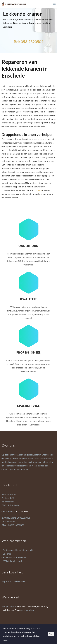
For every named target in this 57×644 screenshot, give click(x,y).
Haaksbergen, (8, 610)
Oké (51, 634)
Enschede (22, 606)
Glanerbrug (43, 606)
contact (38, 190)
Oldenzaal (32, 606)
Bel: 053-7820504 (29, 42)
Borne (18, 610)
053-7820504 (21, 511)
